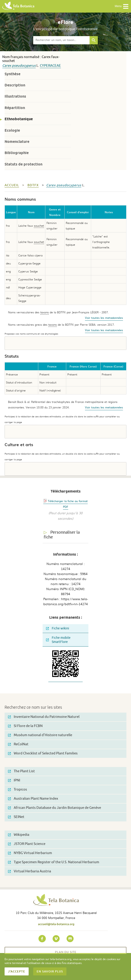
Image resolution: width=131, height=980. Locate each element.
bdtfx (33, 185)
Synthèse (12, 74)
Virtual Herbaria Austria (30, 871)
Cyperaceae (50, 66)
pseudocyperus (24, 66)
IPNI (14, 780)
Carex (7, 66)
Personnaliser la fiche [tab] (62, 535)
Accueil (12, 185)
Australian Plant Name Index (33, 799)
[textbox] (61, 40)
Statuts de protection (23, 164)
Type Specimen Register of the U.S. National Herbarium (54, 862)
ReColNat (18, 744)
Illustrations (15, 96)
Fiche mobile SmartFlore (58, 640)
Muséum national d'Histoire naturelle (40, 735)
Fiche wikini (58, 628)
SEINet (16, 817)
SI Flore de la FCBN (25, 726)
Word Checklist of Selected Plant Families (43, 753)
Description (15, 85)
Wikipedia (19, 835)
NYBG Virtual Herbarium (30, 853)
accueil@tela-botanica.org (56, 924)
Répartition (15, 108)
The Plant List (21, 771)
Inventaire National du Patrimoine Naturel (44, 717)
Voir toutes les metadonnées (104, 318)
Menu (122, 6)
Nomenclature (17, 142)
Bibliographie (17, 153)
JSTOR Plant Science (27, 844)
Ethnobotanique (19, 119)
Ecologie (12, 130)
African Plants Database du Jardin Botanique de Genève (55, 808)
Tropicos (18, 790)
